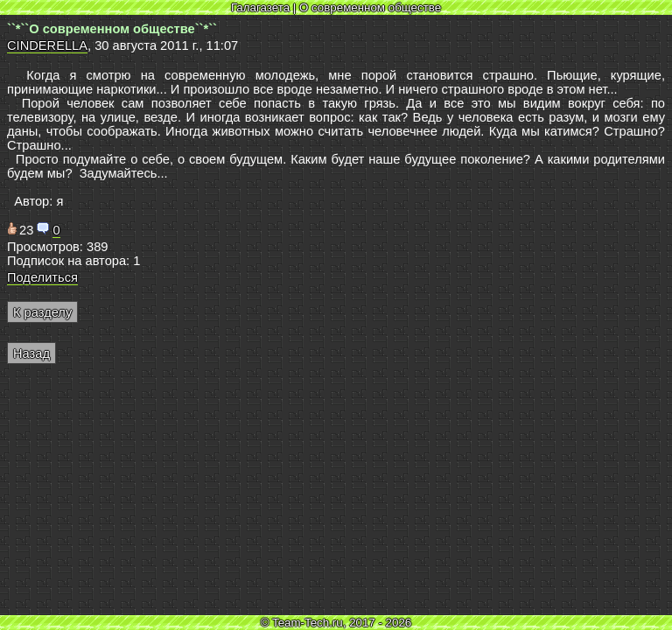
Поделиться (42, 277)
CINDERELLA (47, 45)
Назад (31, 353)
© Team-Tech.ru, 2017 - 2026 (336, 623)
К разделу (42, 312)
